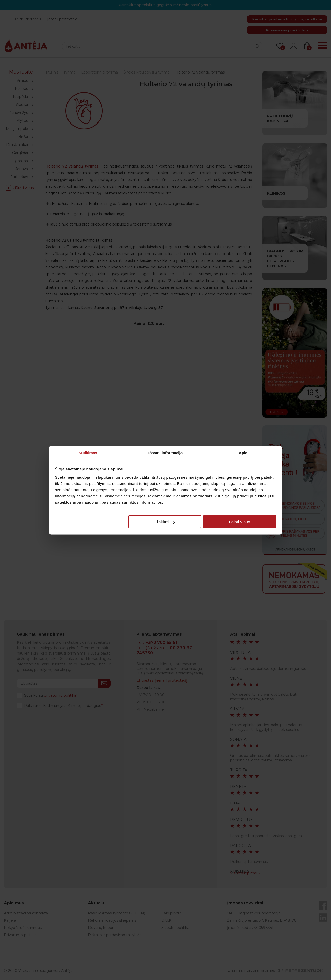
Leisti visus (240, 522)
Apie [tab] (243, 452)
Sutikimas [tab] (88, 452)
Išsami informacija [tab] (166, 452)
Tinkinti (165, 522)
